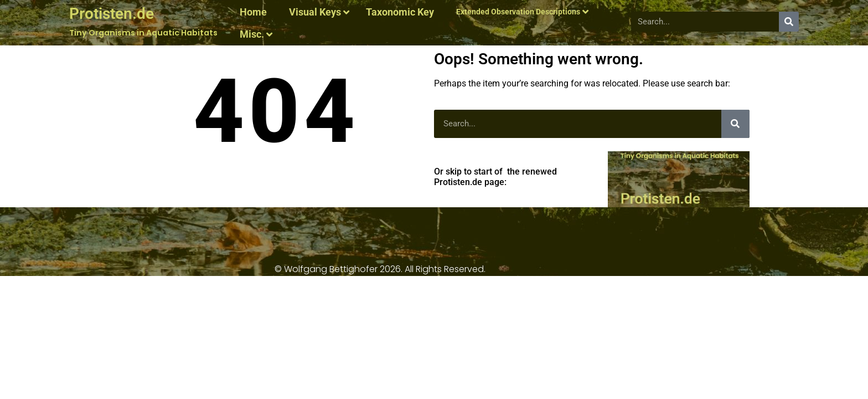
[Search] (789, 21)
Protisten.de (112, 14)
